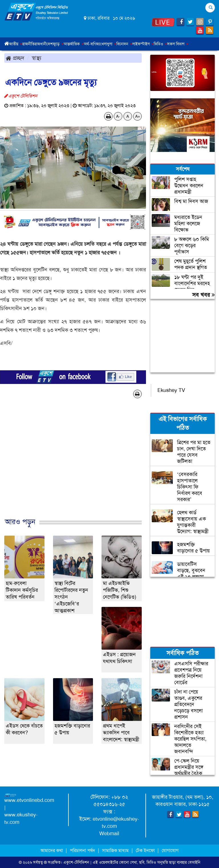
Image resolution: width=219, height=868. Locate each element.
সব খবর (203, 295)
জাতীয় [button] (16, 44)
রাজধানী (40, 44)
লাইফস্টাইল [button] (143, 44)
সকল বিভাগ (178, 44)
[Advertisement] (73, 464)
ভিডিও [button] (160, 44)
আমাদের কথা (52, 850)
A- (118, 116)
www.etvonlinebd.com (29, 800)
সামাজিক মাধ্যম (115, 850)
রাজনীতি (28, 44)
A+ (138, 116)
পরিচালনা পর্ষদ (82, 850)
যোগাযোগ (170, 850)
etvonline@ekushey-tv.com (116, 823)
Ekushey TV (171, 390)
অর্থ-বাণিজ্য (92, 44)
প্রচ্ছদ (15, 58)
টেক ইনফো (146, 850)
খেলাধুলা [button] (108, 44)
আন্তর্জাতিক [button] (74, 44)
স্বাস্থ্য (36, 58)
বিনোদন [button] (124, 44)
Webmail (109, 834)
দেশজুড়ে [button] (55, 44)
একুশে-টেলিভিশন (76, 862)
